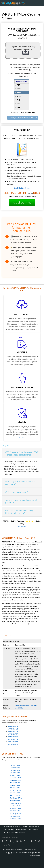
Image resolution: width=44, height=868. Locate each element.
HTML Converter (21, 830)
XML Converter (9, 833)
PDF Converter (9, 826)
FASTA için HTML (16, 798)
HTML (19, 93)
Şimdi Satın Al (22, 203)
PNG (19, 100)
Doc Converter (9, 830)
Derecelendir (22, 526)
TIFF (19, 107)
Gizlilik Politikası (17, 850)
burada (22, 437)
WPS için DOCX (14, 732)
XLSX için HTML (15, 778)
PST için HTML (15, 765)
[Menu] (40, 3)
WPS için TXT (13, 744)
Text (18, 104)
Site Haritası (6, 850)
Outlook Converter (21, 826)
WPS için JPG (13, 737)
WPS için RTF (13, 734)
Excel (19, 89)
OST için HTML (15, 768)
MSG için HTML (15, 795)
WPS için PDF (13, 726)
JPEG (19, 96)
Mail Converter (34, 826)
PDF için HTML (15, 770)
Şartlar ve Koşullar (30, 850)
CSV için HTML (15, 788)
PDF (18, 85)
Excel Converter (33, 830)
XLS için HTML (15, 775)
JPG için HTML (15, 785)
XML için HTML (15, 773)
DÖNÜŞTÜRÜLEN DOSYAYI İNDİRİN (23, 118)
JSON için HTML (15, 780)
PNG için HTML (15, 783)
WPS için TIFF (13, 742)
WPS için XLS (13, 729)
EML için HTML (15, 793)
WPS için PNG (13, 739)
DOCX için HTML (16, 790)
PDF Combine (20, 833)
